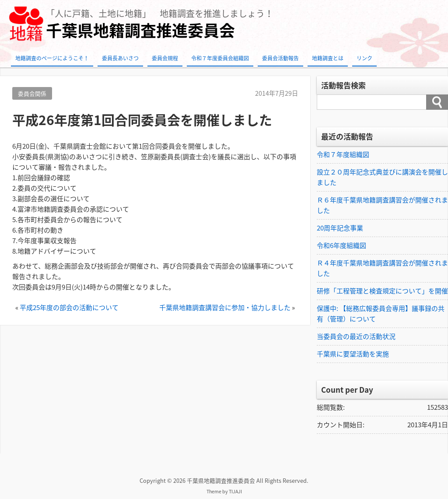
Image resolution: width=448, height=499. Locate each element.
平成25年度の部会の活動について (69, 307)
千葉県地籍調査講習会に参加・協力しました (225, 307)
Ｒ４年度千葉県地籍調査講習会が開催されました (382, 268)
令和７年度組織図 (343, 154)
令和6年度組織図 (341, 245)
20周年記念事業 (340, 228)
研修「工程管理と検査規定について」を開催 (382, 291)
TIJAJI (235, 491)
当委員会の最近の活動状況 (356, 336)
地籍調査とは (328, 58)
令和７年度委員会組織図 (220, 58)
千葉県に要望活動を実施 (353, 354)
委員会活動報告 (280, 58)
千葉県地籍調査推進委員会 (140, 30)
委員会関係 (32, 93)
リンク (364, 58)
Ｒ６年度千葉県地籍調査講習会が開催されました (382, 205)
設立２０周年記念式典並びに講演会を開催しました (382, 177)
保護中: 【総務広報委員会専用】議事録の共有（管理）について (381, 314)
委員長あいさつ (120, 58)
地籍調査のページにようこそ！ (52, 58)
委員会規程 (165, 58)
